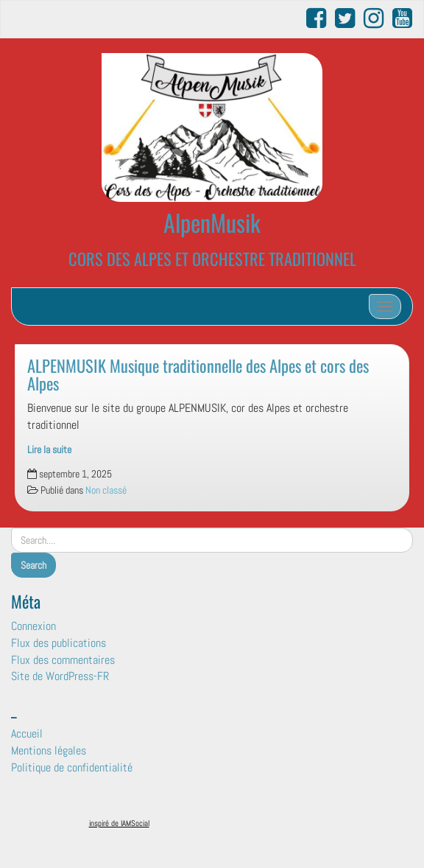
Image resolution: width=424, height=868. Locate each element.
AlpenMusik (212, 222)
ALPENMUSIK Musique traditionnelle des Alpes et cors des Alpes (198, 374)
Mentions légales (49, 750)
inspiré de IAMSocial (119, 823)
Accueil (27, 734)
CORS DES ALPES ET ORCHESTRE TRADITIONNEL (212, 258)
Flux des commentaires (63, 660)
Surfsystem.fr (244, 826)
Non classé (106, 490)
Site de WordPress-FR (60, 676)
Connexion (33, 626)
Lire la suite (49, 450)
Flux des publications (59, 643)
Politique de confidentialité (72, 767)
